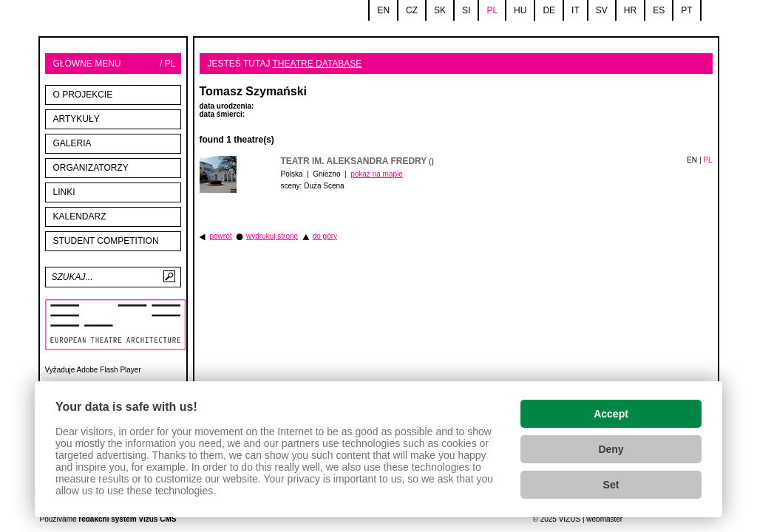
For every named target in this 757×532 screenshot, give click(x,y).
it (576, 10)
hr (630, 10)
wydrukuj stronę (272, 236)
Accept (611, 414)
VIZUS (570, 519)
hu (520, 10)
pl (492, 10)
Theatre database (318, 64)
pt (686, 10)
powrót (221, 236)
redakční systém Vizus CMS (127, 519)
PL (707, 160)
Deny (611, 449)
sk (440, 10)
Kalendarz (80, 216)
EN (692, 160)
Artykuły (77, 119)
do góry (325, 236)
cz (412, 10)
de (549, 10)
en (383, 10)
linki (64, 192)
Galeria (72, 143)
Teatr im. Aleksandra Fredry (354, 161)
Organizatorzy (91, 168)
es (659, 10)
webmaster (604, 519)
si (466, 10)
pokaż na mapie (377, 174)
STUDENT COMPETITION (106, 241)
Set (611, 485)
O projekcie (83, 95)
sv (602, 10)
